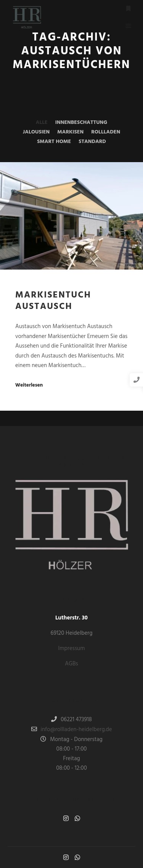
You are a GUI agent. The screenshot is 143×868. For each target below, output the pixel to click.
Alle (42, 123)
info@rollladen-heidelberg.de (72, 729)
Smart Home (54, 142)
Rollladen (106, 132)
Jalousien (36, 132)
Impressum (72, 649)
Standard (92, 142)
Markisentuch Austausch (53, 301)
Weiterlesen (29, 385)
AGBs (71, 664)
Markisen (70, 132)
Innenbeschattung (81, 123)
